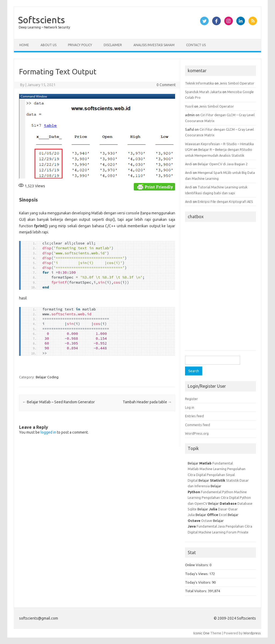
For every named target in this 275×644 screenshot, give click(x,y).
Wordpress (252, 633)
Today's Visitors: (198, 582)
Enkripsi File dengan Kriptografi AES (225, 202)
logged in (48, 432)
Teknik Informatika (199, 83)
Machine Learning (213, 469)
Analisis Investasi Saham (154, 45)
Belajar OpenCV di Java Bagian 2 (223, 164)
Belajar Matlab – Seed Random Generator (59, 402)
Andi (189, 164)
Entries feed (194, 416)
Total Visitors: (196, 591)
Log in (190, 407)
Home (24, 45)
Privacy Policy (80, 45)
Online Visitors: (197, 565)
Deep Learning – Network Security (44, 27)
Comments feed (198, 425)
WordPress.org (197, 433)
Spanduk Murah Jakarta (203, 92)
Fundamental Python (217, 492)
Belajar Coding (47, 377)
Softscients (41, 20)
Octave (207, 521)
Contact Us (196, 45)
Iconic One (201, 633)
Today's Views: (197, 574)
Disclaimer (113, 45)
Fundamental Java (211, 526)
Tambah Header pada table (147, 402)
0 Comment (166, 85)
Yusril (189, 106)
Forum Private (237, 532)
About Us (48, 45)
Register (191, 399)
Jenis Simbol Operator (237, 83)
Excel (223, 515)
